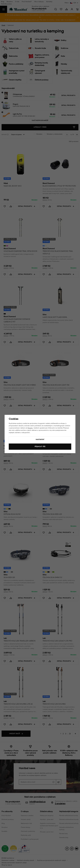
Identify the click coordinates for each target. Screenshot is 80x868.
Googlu (30, 428)
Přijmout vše (40, 447)
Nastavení (40, 440)
